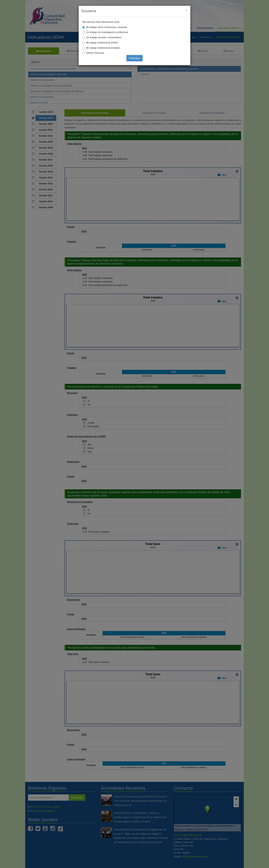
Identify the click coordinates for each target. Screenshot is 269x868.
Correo (224, 3)
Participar (134, 58)
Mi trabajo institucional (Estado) (103, 48)
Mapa (237, 3)
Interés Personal (95, 53)
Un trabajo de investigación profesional (107, 32)
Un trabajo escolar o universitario (104, 37)
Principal (208, 3)
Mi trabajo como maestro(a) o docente (107, 27)
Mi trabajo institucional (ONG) (102, 43)
